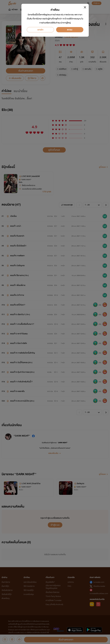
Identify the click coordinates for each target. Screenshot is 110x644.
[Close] (85, 7)
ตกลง (70, 30)
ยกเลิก (40, 30)
